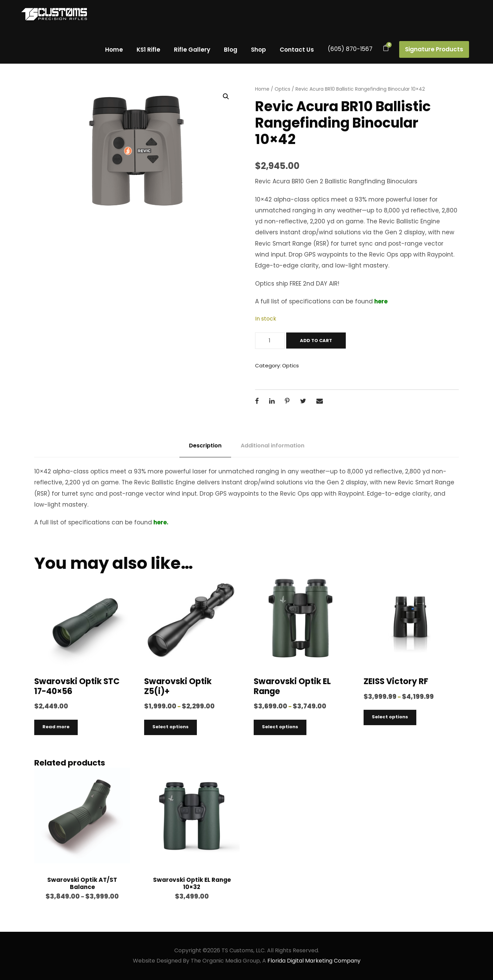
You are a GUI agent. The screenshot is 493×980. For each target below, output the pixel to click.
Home (114, 50)
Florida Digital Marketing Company (314, 961)
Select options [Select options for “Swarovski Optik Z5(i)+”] (170, 727)
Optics (282, 89)
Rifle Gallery (192, 50)
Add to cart (316, 341)
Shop (258, 50)
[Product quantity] (270, 341)
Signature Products (434, 49)
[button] (226, 96)
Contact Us (297, 50)
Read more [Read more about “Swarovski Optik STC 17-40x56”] (56, 727)
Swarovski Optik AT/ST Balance (82, 883)
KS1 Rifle (148, 50)
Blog (231, 50)
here (380, 301)
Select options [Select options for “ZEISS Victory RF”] (390, 717)
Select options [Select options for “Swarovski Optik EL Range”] (280, 727)
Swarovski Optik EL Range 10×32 (192, 883)
